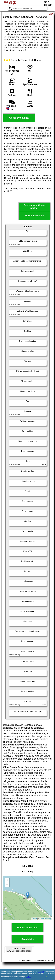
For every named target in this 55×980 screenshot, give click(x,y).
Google (41, 972)
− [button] (7, 885)
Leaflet (34, 919)
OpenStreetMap (45, 919)
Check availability (19, 118)
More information (34, 216)
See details (28, 939)
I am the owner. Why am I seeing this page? (19, 950)
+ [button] (7, 880)
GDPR (29, 977)
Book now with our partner (34, 207)
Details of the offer (27, 928)
